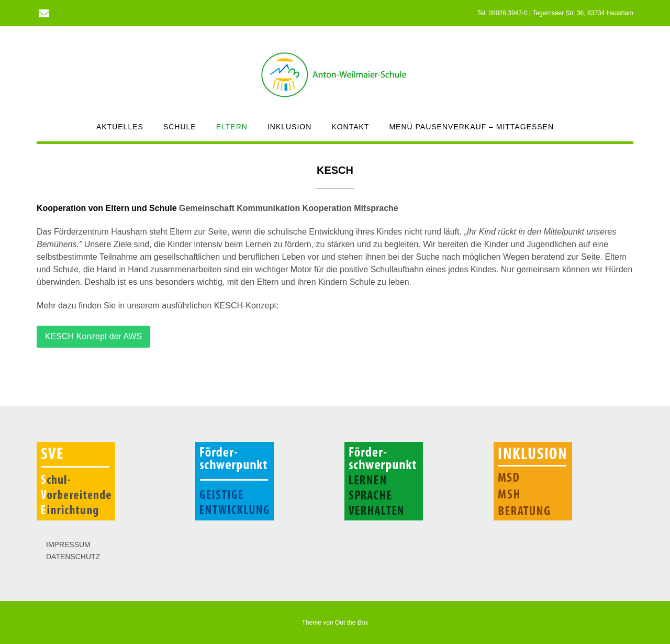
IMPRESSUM (68, 545)
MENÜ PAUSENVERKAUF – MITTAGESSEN (471, 127)
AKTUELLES (120, 127)
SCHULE (180, 127)
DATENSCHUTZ (73, 557)
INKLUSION (289, 127)
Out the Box (351, 623)
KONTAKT (350, 127)
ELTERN (232, 127)
